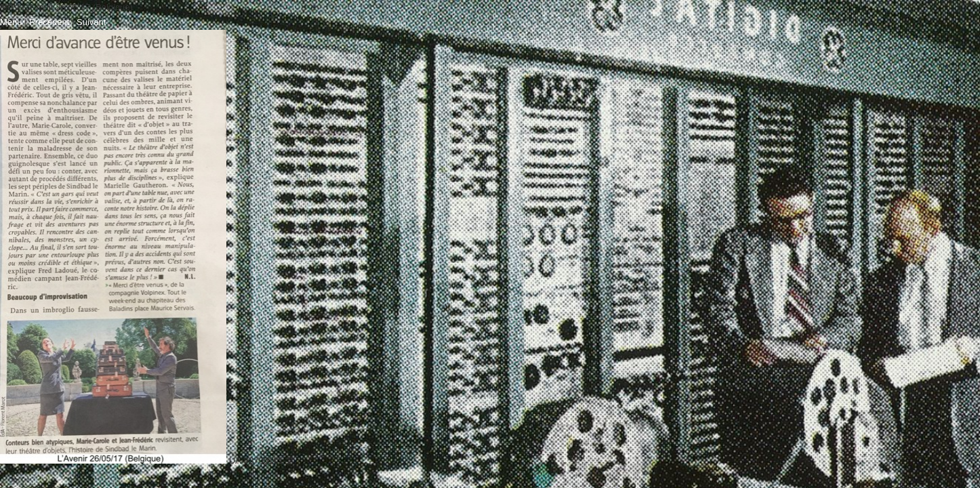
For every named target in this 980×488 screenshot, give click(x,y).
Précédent (49, 22)
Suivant (91, 22)
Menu (11, 22)
